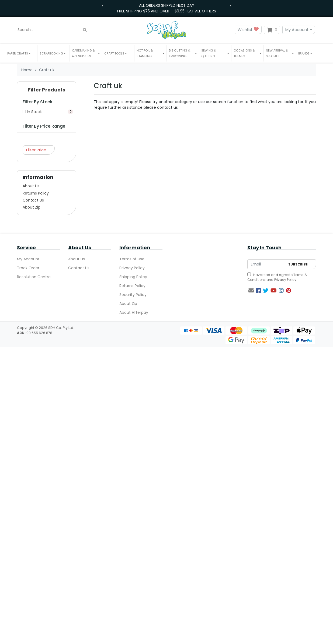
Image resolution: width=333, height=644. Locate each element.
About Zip (32, 207)
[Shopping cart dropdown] (272, 30)
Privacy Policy (132, 268)
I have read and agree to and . (277, 277)
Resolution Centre (34, 277)
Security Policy (133, 295)
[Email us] (251, 291)
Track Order (28, 268)
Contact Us (33, 200)
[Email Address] (266, 264)
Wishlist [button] (248, 30)
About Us (31, 186)
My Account (297, 30)
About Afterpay (134, 312)
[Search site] (85, 30)
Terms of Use (132, 259)
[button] (21, 53)
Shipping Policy (133, 277)
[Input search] (53, 30)
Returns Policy (36, 193)
